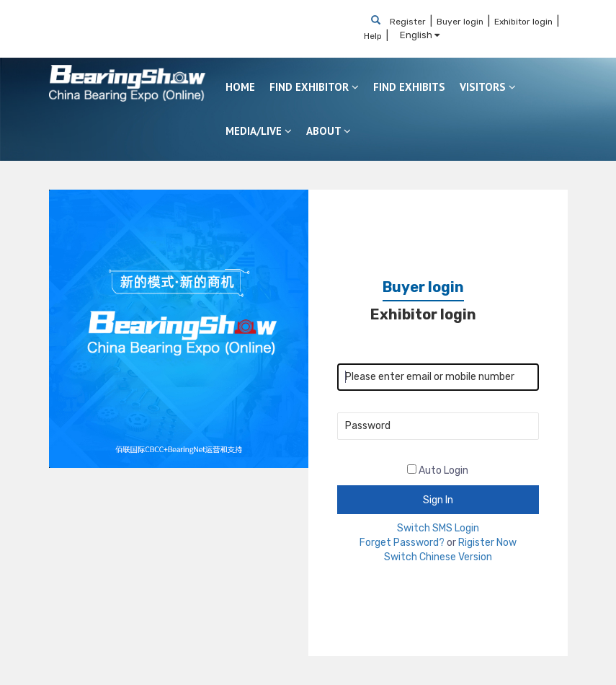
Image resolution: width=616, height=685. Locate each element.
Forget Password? (402, 543)
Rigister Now (487, 543)
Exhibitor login (523, 22)
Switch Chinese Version (438, 557)
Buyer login (460, 22)
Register (408, 22)
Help (373, 36)
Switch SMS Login (438, 528)
